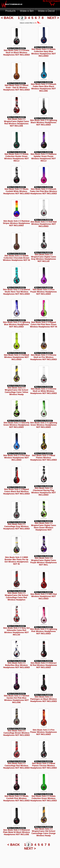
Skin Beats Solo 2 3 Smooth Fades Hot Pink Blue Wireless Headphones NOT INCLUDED (44, 191)
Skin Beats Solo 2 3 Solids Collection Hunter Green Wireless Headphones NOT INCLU (16, 157)
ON (38, 23)
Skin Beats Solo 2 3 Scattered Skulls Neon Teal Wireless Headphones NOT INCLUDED (17, 292)
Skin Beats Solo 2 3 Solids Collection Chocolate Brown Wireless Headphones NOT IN (17, 258)
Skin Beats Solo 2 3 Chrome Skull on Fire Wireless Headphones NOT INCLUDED (44, 357)
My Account (48, 1)
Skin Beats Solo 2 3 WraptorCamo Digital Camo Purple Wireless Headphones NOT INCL (43, 561)
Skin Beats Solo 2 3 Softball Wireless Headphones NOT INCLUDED (16, 357)
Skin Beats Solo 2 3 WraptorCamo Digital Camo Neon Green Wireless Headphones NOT (44, 526)
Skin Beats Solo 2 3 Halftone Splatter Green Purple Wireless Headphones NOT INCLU (44, 157)
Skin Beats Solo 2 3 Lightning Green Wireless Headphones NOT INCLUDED (44, 425)
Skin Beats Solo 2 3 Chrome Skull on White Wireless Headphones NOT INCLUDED (44, 391)
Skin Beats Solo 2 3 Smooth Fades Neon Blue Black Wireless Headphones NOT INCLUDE (44, 88)
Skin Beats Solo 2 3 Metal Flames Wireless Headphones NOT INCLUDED (44, 458)
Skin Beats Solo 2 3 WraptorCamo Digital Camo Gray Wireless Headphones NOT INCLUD (44, 258)
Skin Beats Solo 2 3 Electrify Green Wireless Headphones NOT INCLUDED (17, 425)
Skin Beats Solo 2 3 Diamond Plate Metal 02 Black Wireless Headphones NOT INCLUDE (16, 832)
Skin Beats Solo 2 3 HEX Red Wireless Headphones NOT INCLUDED (44, 596)
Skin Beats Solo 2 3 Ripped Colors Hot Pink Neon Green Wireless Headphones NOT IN (44, 325)
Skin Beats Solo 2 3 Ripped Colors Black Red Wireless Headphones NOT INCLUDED (16, 492)
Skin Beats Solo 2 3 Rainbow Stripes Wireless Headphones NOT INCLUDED (17, 223)
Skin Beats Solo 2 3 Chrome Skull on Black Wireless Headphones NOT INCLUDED (16, 53)
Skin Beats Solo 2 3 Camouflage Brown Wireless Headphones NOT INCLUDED (16, 733)
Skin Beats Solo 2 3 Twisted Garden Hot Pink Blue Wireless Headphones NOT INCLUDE (16, 699)
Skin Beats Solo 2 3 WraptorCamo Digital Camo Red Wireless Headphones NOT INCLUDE (16, 123)
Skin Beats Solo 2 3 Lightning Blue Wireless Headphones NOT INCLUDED (17, 325)
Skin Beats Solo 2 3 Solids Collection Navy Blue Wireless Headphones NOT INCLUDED (43, 53)
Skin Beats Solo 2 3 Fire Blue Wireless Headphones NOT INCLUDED (16, 458)
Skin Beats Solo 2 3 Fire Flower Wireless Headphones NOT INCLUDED (44, 732)
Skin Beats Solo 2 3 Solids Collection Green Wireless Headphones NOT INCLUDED (44, 798)
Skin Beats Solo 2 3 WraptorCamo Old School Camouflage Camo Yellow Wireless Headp (16, 391)
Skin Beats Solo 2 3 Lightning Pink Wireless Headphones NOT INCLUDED (44, 631)
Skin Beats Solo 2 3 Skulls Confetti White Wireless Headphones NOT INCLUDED (16, 191)
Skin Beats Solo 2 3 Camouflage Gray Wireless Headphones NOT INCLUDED (16, 526)
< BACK (8, 18)
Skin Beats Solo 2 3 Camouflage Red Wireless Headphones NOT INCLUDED (16, 766)
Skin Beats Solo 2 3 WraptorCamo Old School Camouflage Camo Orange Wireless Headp (44, 832)
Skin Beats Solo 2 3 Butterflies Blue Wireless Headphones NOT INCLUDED (16, 665)
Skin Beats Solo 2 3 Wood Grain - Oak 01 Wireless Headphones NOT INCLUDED (16, 88)
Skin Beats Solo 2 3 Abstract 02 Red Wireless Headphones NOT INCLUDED (43, 665)
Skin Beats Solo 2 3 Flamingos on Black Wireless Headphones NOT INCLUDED (44, 699)
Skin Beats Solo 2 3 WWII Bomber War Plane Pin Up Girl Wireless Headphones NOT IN (17, 561)
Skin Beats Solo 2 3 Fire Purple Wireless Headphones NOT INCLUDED (43, 292)
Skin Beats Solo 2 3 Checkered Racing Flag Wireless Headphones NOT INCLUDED (43, 492)
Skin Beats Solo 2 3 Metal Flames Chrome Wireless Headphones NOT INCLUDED (44, 766)
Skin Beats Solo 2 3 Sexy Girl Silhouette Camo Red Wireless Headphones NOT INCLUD (16, 631)
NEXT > (53, 18)
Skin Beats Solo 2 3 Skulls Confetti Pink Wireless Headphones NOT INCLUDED (16, 798)
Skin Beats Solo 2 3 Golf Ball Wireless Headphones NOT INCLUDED (43, 224)
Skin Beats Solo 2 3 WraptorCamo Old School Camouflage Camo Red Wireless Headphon (16, 596)
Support (57, 1)
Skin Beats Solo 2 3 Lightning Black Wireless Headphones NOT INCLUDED (44, 123)
